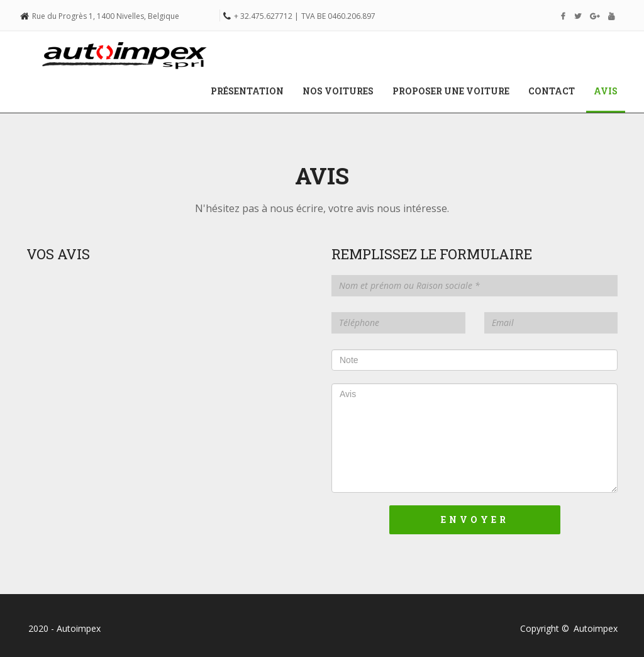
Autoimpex (596, 628)
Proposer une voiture (451, 91)
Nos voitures (338, 91)
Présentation (247, 91)
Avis (610, 91)
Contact (552, 91)
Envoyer (475, 519)
